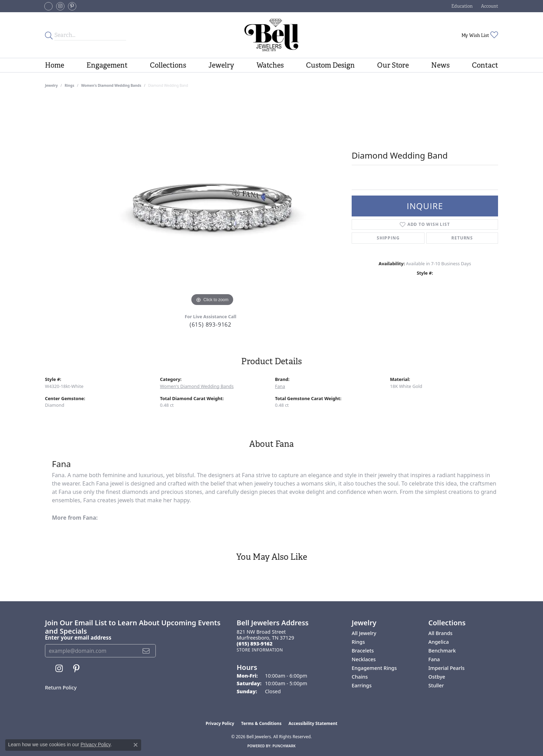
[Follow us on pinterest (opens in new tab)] (72, 6)
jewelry (51, 85)
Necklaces (364, 659)
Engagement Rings (374, 668)
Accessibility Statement (313, 723)
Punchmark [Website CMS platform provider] (284, 746)
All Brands (440, 633)
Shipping (388, 238)
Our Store (393, 65)
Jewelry (221, 65)
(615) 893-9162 (211, 324)
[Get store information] (260, 650)
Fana (280, 386)
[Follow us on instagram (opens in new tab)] (60, 6)
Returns (462, 238)
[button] (461, 6)
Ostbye (437, 677)
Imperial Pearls (446, 668)
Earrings (362, 685)
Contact (485, 65)
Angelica (439, 642)
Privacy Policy (220, 723)
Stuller (436, 685)
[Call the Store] (255, 644)
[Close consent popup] (136, 745)
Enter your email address (78, 637)
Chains (360, 677)
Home (55, 65)
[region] (212, 203)
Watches (270, 65)
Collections (168, 65)
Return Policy (61, 688)
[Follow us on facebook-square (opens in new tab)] (48, 6)
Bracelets (363, 651)
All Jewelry (364, 633)
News (440, 65)
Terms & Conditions (261, 723)
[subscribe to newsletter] (146, 651)
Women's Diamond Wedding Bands (111, 85)
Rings (70, 85)
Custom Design (330, 65)
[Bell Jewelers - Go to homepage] (271, 35)
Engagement (107, 65)
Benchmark (442, 651)
